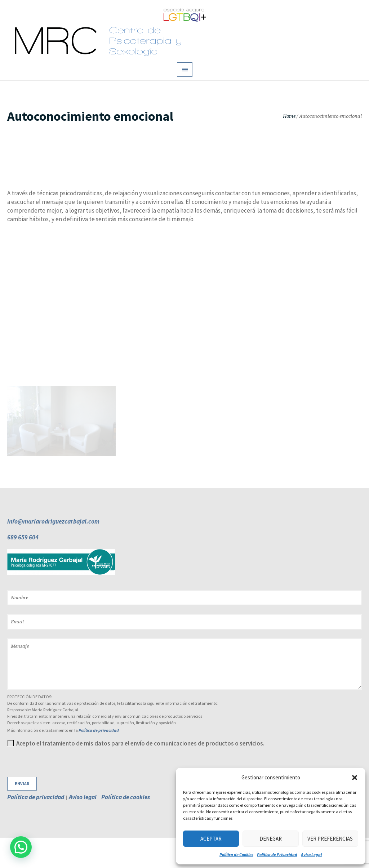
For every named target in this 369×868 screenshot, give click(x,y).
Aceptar (211, 839)
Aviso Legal (311, 854)
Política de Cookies (236, 854)
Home (289, 116)
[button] (355, 778)
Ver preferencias (330, 839)
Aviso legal (83, 797)
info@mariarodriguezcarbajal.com (53, 521)
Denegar (271, 839)
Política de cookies (126, 797)
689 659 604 (23, 537)
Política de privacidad (99, 730)
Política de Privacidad (277, 854)
